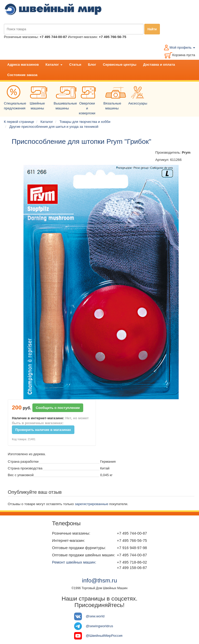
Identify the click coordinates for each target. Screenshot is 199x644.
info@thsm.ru (99, 580)
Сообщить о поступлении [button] (58, 408)
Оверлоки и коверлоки (88, 102)
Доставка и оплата (159, 65)
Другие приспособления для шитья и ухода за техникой (54, 127)
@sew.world (95, 616)
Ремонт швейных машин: (74, 562)
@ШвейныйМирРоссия (104, 636)
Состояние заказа (22, 75)
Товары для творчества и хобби (85, 122)
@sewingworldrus (99, 626)
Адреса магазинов (23, 65)
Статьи (75, 65)
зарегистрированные (92, 504)
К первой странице (19, 122)
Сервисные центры (120, 65)
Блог (92, 65)
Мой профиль (182, 47)
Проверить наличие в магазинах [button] (43, 430)
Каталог (54, 65)
